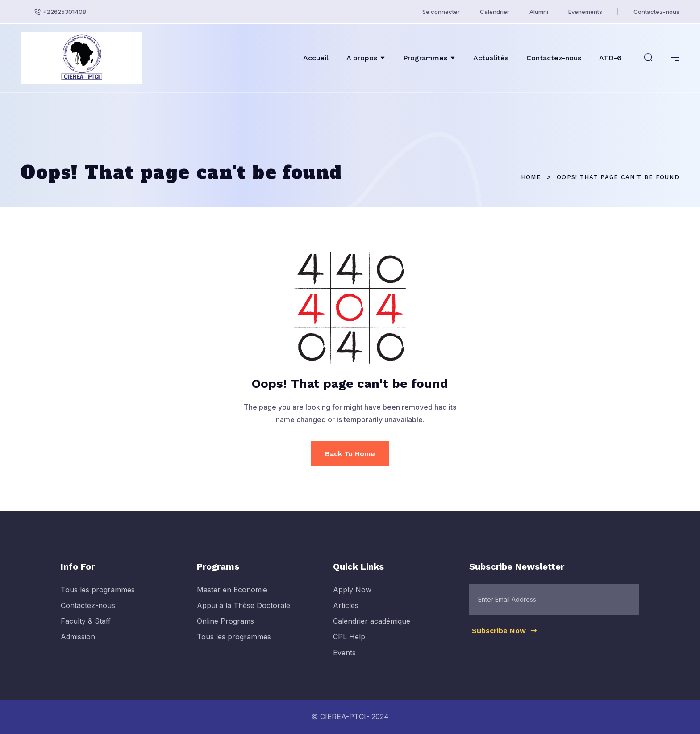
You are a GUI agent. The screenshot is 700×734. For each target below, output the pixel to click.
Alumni (539, 12)
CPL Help (349, 642)
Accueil (316, 58)
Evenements (585, 12)
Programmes (425, 58)
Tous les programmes (98, 595)
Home (531, 177)
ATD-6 (610, 58)
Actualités (491, 58)
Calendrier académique (372, 626)
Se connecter (441, 12)
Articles (346, 610)
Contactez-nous (656, 12)
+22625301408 (65, 12)
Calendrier (495, 12)
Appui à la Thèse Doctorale (244, 610)
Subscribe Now (505, 635)
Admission (78, 642)
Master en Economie (232, 595)
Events (344, 658)
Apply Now (352, 595)
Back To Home (350, 454)
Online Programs (225, 626)
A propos (362, 58)
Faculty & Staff (86, 626)
